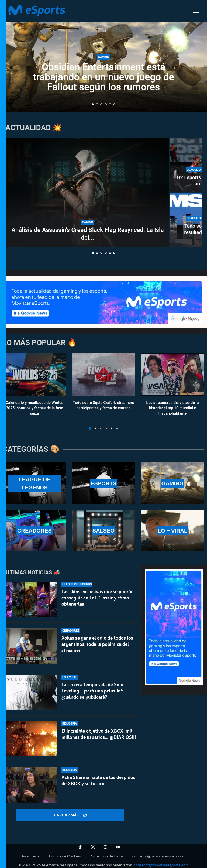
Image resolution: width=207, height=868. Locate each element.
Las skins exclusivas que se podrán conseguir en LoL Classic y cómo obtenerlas (98, 598)
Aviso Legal (31, 856)
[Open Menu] (196, 11)
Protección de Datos (106, 856)
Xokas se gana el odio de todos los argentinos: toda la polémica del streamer (97, 644)
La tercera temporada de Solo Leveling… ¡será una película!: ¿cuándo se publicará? (92, 691)
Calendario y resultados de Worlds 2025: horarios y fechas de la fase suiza (34, 408)
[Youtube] (118, 847)
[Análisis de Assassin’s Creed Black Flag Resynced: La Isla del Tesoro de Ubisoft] (88, 193)
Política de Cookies (65, 856)
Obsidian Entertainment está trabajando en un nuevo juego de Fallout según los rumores (103, 77)
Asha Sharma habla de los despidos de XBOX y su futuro (98, 785)
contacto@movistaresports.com (159, 856)
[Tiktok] (80, 847)
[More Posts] (70, 815)
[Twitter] (93, 847)
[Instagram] (105, 847)
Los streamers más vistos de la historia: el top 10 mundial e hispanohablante (173, 408)
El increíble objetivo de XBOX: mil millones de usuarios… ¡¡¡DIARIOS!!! (99, 735)
